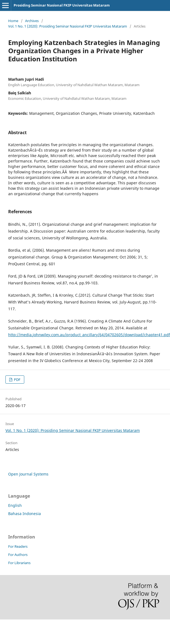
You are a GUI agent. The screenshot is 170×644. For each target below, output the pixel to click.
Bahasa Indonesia (25, 514)
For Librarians (19, 563)
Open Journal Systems (28, 474)
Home (13, 21)
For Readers (18, 546)
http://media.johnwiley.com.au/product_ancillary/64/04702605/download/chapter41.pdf (89, 335)
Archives (32, 21)
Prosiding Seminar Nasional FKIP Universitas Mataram (62, 5)
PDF (17, 380)
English (15, 505)
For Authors (18, 555)
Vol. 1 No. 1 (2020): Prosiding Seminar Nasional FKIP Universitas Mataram (68, 26)
